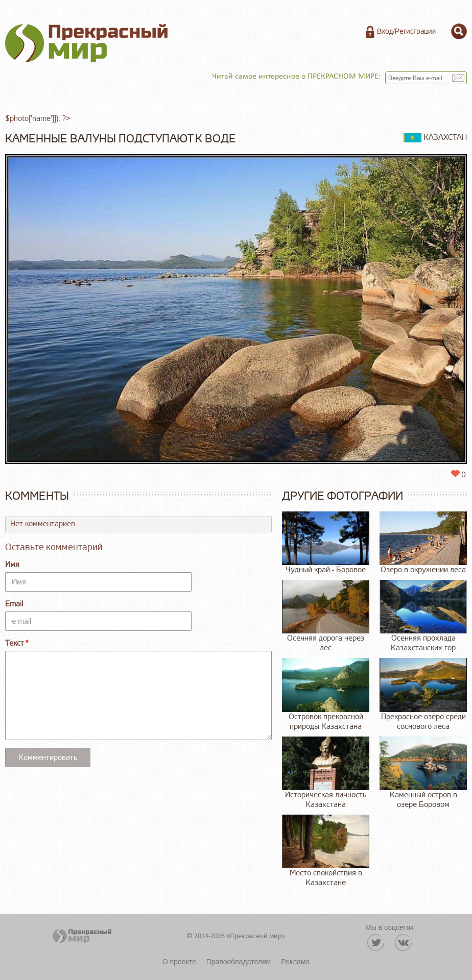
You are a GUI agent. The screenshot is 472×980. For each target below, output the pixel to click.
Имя (12, 565)
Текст (15, 643)
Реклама (295, 962)
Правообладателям (239, 962)
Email (14, 604)
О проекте (179, 962)
